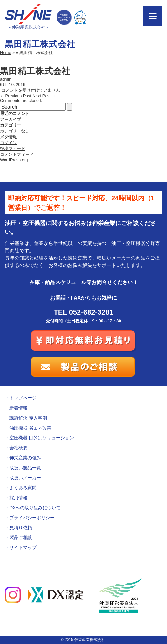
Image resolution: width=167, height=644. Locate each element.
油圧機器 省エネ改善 (30, 428)
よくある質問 (23, 488)
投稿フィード (13, 149)
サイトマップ (23, 547)
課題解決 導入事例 (28, 418)
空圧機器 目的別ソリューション (42, 438)
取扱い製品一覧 (25, 468)
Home (6, 53)
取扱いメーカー (25, 478)
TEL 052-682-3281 (83, 312)
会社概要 (18, 448)
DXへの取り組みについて (35, 508)
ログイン (8, 143)
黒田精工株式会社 (35, 71)
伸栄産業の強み (25, 458)
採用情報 (18, 498)
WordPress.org (14, 160)
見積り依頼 (21, 528)
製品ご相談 (21, 537)
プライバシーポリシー (32, 518)
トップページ (23, 398)
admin (6, 79)
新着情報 (18, 408)
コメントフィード (17, 154)
